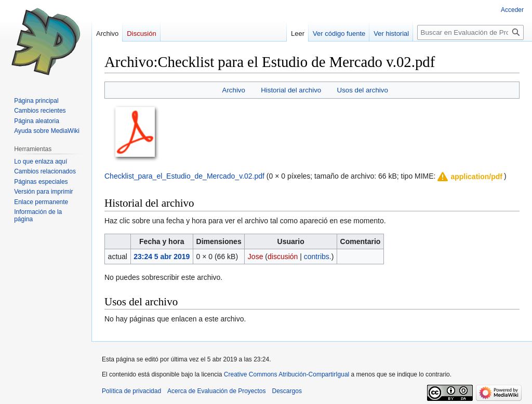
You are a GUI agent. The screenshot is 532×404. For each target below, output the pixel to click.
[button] (469, 177)
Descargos (287, 391)
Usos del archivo (363, 90)
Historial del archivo (291, 90)
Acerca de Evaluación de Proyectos (216, 391)
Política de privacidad (131, 391)
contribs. (318, 257)
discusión (283, 257)
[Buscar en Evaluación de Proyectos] (470, 32)
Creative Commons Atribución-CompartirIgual (287, 374)
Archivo (234, 90)
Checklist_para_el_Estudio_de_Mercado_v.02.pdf (184, 176)
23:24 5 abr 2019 (162, 257)
